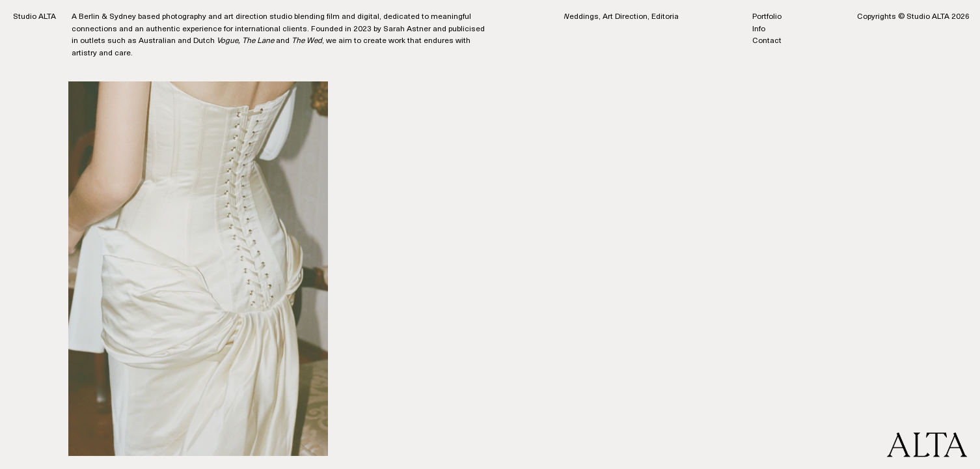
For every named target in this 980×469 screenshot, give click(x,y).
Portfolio (767, 17)
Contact (767, 41)
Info (759, 29)
